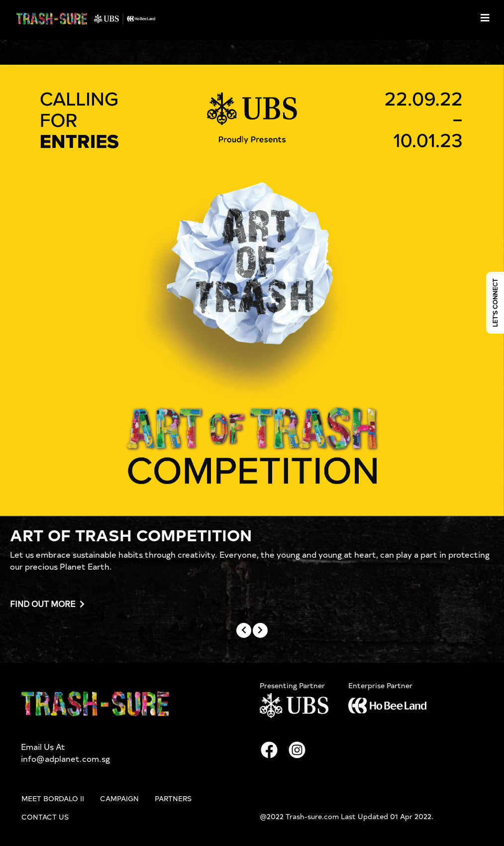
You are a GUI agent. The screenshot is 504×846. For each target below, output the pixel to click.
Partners (173, 798)
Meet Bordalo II (53, 798)
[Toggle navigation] (485, 18)
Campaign (119, 798)
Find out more (47, 604)
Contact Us (45, 817)
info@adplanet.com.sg (65, 758)
